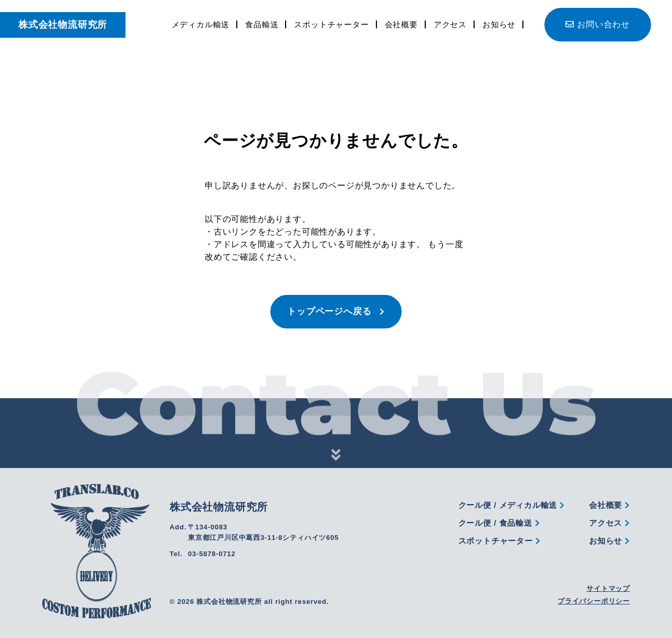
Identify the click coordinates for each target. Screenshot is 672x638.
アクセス (450, 24)
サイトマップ (608, 588)
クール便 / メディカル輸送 (512, 505)
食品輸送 (262, 24)
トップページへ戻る (336, 311)
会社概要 (401, 24)
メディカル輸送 (201, 24)
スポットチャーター (331, 24)
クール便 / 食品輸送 (499, 523)
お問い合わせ (598, 24)
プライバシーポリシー (594, 601)
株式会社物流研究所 (63, 25)
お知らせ (499, 24)
